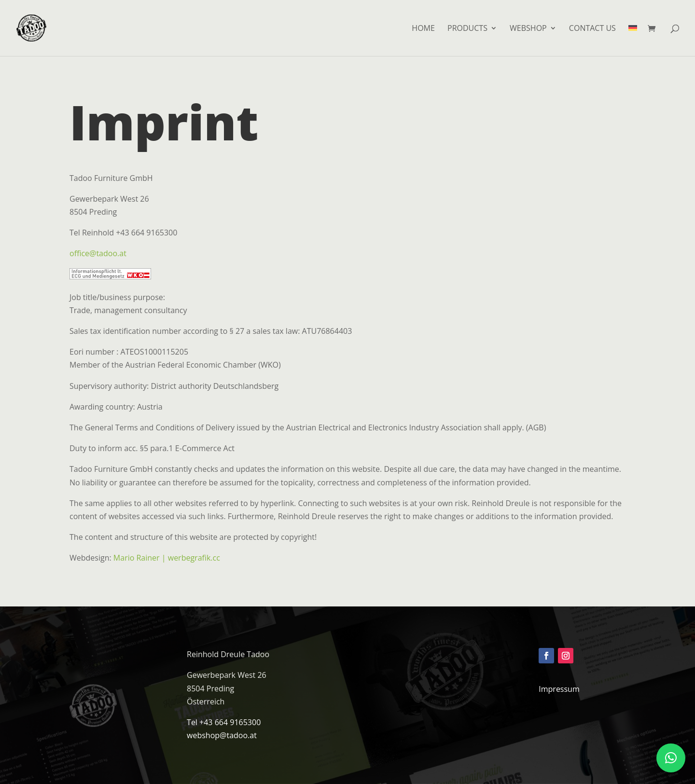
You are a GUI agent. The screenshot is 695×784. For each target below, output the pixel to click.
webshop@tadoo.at (222, 735)
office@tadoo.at (98, 253)
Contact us (592, 29)
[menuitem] (633, 40)
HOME (423, 29)
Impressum (559, 689)
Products (467, 29)
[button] (671, 758)
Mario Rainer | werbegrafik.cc (167, 558)
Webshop (528, 29)
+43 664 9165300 (230, 722)
